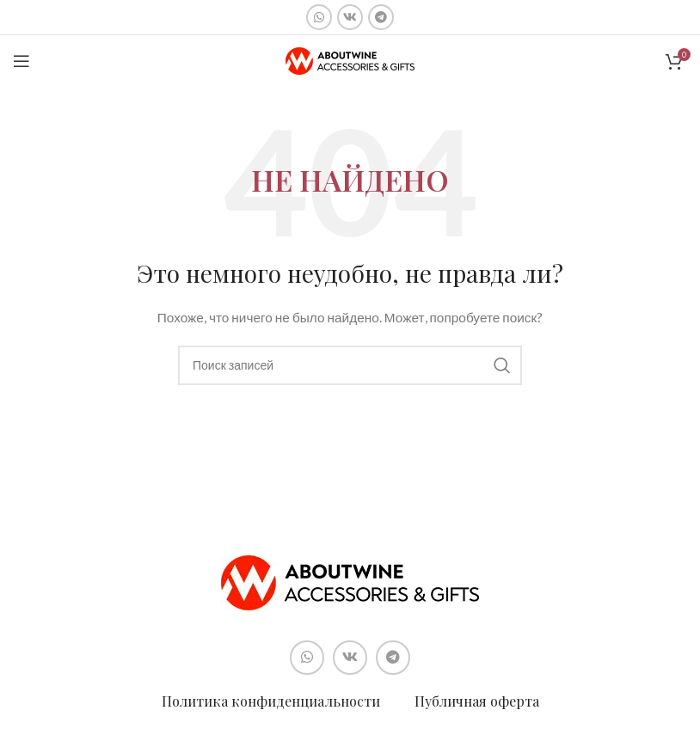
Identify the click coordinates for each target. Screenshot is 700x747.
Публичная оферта (477, 701)
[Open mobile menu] (21, 61)
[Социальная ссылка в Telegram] (381, 17)
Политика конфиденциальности (271, 701)
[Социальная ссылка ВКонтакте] (350, 17)
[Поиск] (350, 365)
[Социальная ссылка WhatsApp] (319, 17)
